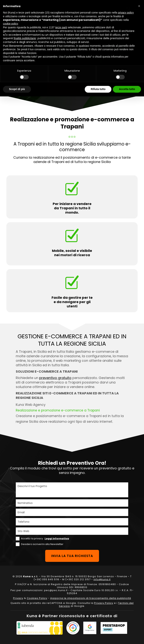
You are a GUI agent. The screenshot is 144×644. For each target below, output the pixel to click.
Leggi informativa (57, 539)
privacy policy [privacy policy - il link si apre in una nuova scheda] (126, 13)
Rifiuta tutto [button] (98, 89)
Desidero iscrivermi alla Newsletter (42, 544)
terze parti (61, 27)
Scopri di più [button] (17, 89)
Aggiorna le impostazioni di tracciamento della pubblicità (91, 598)
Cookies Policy (37, 598)
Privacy (18, 598)
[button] (139, 6)
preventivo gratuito (55, 378)
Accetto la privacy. (45, 539)
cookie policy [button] (10, 24)
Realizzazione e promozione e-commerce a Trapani (58, 410)
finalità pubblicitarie (25, 38)
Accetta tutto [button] (127, 89)
